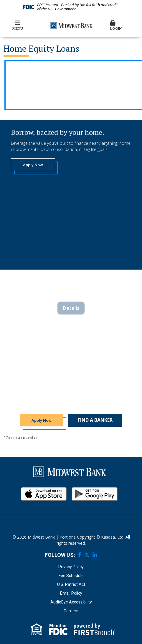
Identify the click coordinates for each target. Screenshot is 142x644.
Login (124, 25)
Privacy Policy (71, 567)
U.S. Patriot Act (71, 584)
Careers (71, 611)
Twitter (87, 555)
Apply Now (33, 165)
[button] (124, 26)
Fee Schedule (71, 576)
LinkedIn (95, 555)
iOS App (44, 494)
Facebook (80, 555)
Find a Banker (95, 420)
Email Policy (71, 593)
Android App (95, 494)
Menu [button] (18, 25)
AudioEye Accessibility (71, 602)
